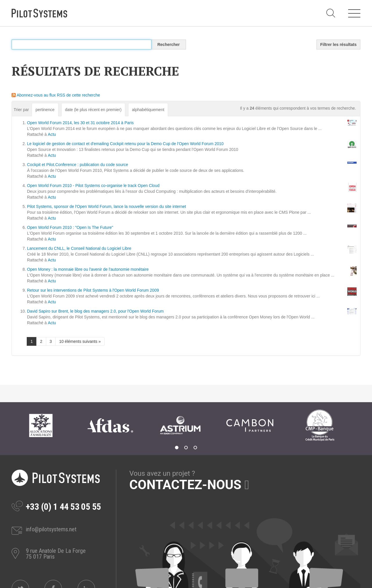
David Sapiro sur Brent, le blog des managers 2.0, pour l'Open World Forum (95, 311)
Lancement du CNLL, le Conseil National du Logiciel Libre (79, 248)
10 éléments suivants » (80, 341)
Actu (52, 134)
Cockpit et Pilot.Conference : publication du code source (78, 165)
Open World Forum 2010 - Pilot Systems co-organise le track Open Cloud (93, 186)
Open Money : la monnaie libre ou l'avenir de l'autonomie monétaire (88, 269)
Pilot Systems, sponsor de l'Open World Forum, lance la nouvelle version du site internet (107, 206)
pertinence (45, 110)
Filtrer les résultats (338, 44)
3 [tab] (195, 448)
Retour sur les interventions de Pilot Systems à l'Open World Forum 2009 (93, 290)
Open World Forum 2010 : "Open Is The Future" (70, 227)
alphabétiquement (148, 110)
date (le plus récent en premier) (93, 110)
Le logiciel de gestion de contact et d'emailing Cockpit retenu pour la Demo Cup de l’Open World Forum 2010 (125, 144)
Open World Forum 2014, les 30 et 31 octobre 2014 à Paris (80, 123)
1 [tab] (177, 448)
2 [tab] (186, 448)
